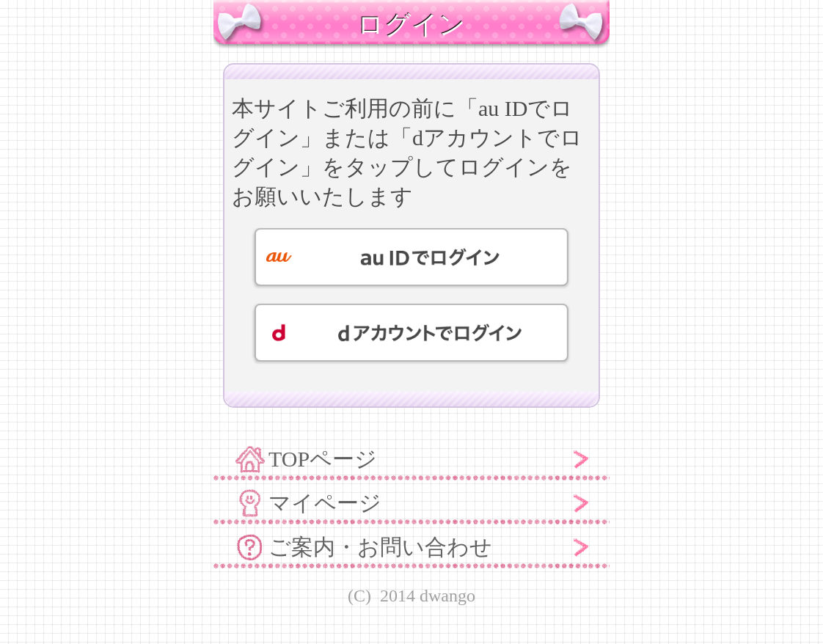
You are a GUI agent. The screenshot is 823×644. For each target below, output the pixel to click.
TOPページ (323, 459)
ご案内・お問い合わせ (380, 547)
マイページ (325, 503)
